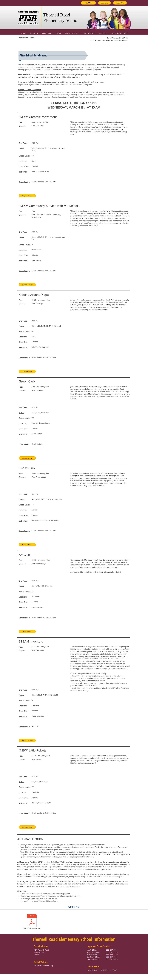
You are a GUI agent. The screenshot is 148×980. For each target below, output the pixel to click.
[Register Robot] (27, 827)
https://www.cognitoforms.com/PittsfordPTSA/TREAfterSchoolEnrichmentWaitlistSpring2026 (55, 85)
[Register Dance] (27, 196)
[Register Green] (27, 458)
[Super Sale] (120, 3)
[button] (34, 33)
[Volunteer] (104, 3)
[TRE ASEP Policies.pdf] (32, 922)
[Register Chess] (27, 545)
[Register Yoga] (27, 371)
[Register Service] (27, 285)
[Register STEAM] (27, 740)
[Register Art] (27, 631)
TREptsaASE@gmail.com (48, 901)
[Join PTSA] (88, 3)
